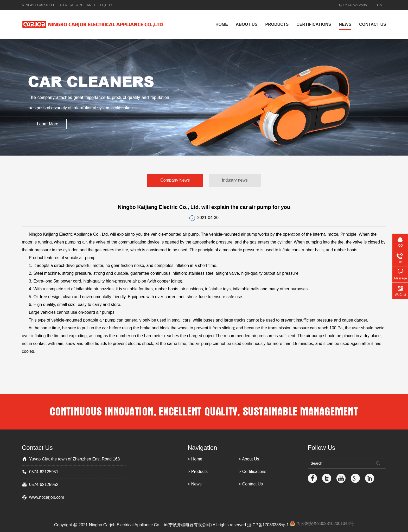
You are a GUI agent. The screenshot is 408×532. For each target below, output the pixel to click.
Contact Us (373, 24)
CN (380, 5)
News (345, 24)
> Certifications (252, 472)
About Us (247, 24)
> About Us (249, 459)
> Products (198, 472)
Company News (175, 180)
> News (195, 484)
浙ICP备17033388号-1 (268, 525)
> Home (195, 459)
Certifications (314, 24)
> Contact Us (251, 484)
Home (222, 24)
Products (277, 24)
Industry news (235, 180)
